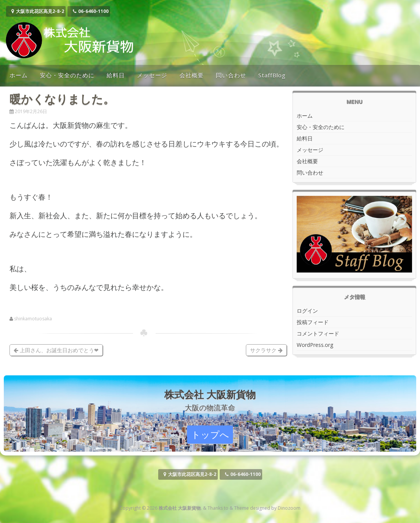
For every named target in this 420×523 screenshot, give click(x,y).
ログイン (307, 311)
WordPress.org (315, 345)
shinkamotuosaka (33, 319)
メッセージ (152, 75)
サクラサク (266, 350)
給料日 (116, 75)
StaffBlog (272, 75)
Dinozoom (289, 508)
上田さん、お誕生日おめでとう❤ (56, 350)
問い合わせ (231, 75)
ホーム (19, 75)
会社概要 (192, 75)
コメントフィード (318, 333)
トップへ (210, 434)
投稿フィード (313, 322)
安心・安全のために (67, 75)
